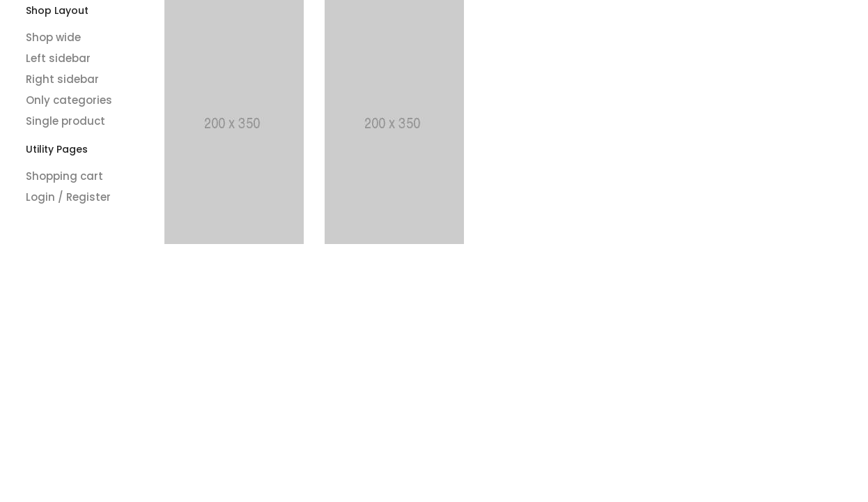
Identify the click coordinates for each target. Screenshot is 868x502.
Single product (65, 121)
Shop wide (53, 37)
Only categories (69, 100)
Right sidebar (62, 79)
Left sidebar (58, 58)
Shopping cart (64, 176)
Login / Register (68, 197)
